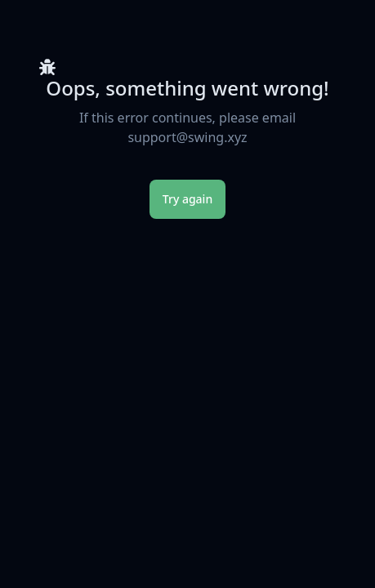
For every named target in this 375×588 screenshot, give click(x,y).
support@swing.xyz (187, 137)
